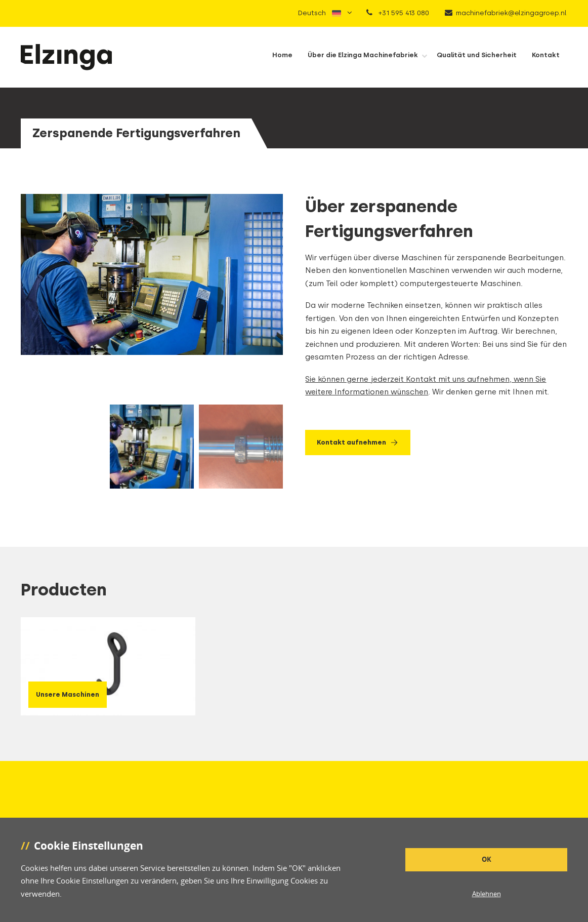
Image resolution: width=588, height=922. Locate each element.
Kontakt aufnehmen (358, 443)
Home (282, 55)
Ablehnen (487, 894)
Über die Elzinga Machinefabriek (363, 55)
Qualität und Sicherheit (477, 55)
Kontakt (546, 55)
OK (487, 859)
